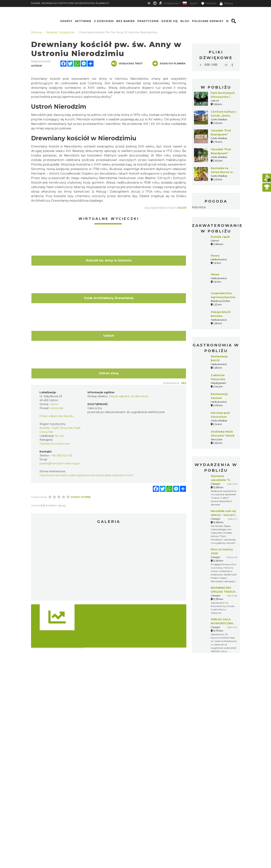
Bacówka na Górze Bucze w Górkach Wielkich (223, 172)
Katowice (199, 207)
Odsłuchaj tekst (127, 64)
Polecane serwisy (208, 21)
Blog (185, 21)
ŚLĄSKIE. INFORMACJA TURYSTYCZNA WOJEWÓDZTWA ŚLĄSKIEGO (70, 3)
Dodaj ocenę (81, 497)
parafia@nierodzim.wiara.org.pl (59, 463)
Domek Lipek (220, 237)
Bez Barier (126, 21)
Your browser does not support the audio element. (216, 65)
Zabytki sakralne (119, 396)
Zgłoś (182, 208)
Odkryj (66, 21)
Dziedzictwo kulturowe (55, 444)
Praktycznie (148, 21)
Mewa (215, 256)
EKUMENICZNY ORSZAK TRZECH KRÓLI (223, 592)
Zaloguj (226, 4)
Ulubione (209, 3)
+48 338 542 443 (61, 456)
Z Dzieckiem (104, 21)
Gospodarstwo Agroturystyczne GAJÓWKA (223, 297)
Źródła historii (140, 396)
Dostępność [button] (171, 3)
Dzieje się (170, 21)
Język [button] (193, 3)
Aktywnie (83, 21)
